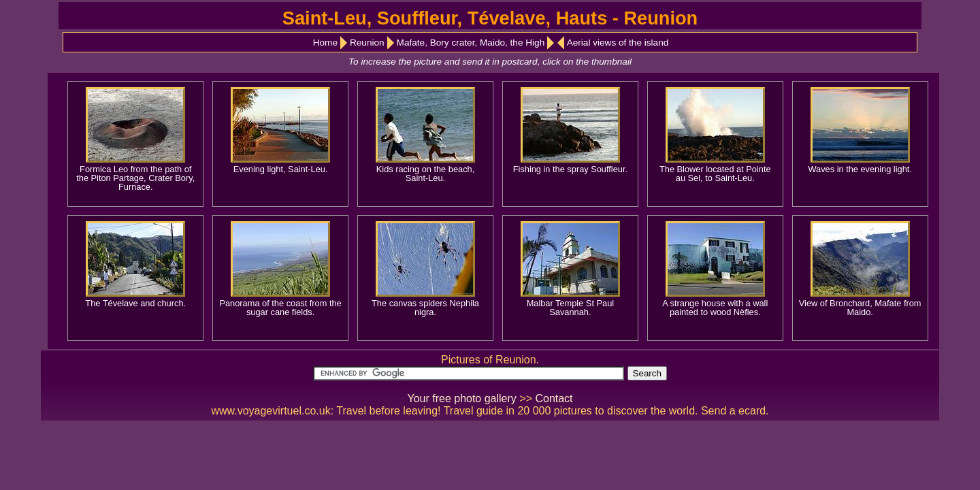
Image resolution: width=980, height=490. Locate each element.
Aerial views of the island (618, 43)
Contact (554, 398)
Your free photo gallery (461, 398)
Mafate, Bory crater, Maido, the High (471, 43)
